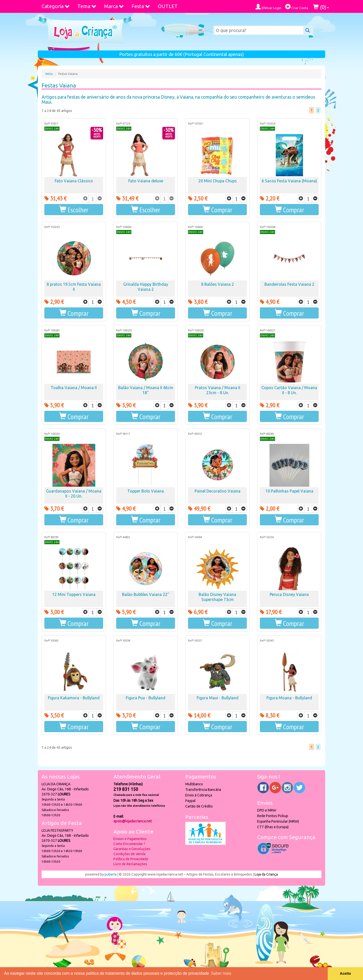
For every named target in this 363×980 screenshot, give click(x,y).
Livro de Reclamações (130, 864)
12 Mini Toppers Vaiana (74, 594)
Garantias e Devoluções (132, 849)
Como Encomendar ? (129, 844)
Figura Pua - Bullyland (146, 698)
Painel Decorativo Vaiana (218, 491)
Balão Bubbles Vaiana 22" (146, 594)
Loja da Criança (266, 874)
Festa (141, 6)
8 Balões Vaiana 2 (218, 284)
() (321, 7)
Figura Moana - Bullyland (289, 698)
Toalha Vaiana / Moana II (74, 388)
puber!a (111, 874)
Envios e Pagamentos (130, 839)
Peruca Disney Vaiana (289, 594)
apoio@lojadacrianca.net (133, 821)
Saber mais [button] (221, 973)
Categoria (56, 6)
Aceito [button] (345, 973)
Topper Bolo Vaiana (146, 491)
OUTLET (168, 6)
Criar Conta (297, 7)
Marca (114, 6)
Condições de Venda (129, 854)
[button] (74, 210)
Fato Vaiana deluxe (146, 181)
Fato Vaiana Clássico (74, 181)
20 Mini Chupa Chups (218, 181)
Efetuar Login (268, 7)
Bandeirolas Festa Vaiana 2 (289, 284)
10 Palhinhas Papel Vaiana (289, 491)
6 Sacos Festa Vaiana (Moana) (289, 181)
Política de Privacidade (131, 859)
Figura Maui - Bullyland (218, 698)
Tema (87, 6)
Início (49, 74)
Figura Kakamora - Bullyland (74, 698)
